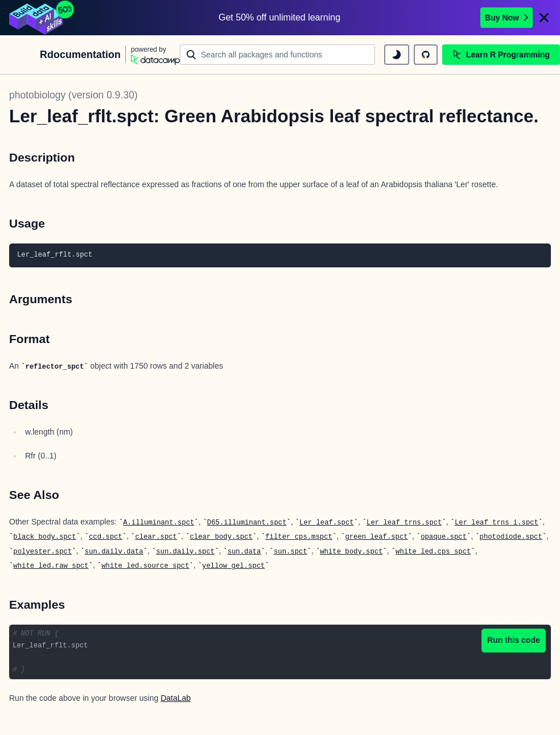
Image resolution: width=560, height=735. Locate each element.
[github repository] (426, 55)
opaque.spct (444, 537)
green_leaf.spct (376, 537)
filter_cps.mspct (299, 537)
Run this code (514, 640)
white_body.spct (351, 552)
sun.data (244, 552)
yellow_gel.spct (233, 566)
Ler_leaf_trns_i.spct (497, 523)
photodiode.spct (511, 537)
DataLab (176, 698)
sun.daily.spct (185, 552)
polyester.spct (42, 552)
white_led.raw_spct (51, 566)
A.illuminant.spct (158, 523)
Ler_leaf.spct (327, 523)
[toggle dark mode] (397, 55)
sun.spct (291, 552)
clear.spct (156, 537)
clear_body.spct (221, 537)
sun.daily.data (114, 552)
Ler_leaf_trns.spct (404, 523)
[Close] (544, 18)
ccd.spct (106, 537)
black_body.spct (44, 537)
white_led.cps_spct (433, 552)
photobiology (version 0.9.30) (73, 95)
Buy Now (507, 18)
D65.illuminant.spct (247, 523)
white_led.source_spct (145, 566)
